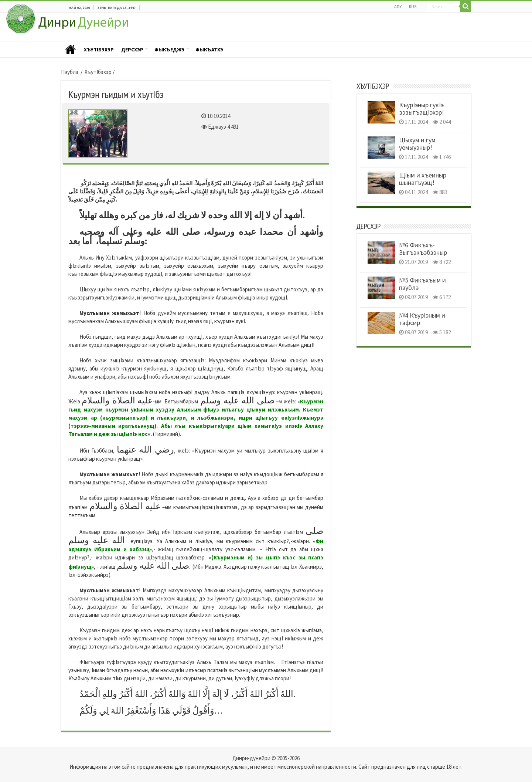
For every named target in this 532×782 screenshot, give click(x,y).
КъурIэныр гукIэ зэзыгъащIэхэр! (422, 109)
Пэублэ (71, 50)
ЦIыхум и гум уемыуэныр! (417, 144)
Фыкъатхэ (209, 50)
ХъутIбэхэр (99, 50)
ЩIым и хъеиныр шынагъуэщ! (423, 179)
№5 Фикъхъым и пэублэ (422, 284)
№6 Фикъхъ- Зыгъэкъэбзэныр (423, 249)
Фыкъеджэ (169, 50)
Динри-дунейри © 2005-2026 (266, 758)
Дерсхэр (132, 50)
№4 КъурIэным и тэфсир (422, 319)
